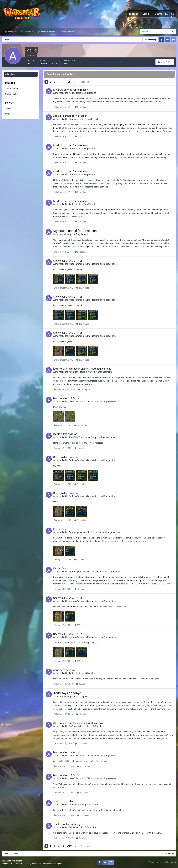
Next (69, 82)
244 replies (84, 389)
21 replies (81, 107)
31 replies (83, 815)
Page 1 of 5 (87, 82)
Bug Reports (90, 93)
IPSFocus (18, 861)
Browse (11, 32)
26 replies (82, 684)
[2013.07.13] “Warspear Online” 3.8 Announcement (82, 369)
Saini (71, 827)
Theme (18, 864)
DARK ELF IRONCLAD (65, 434)
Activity (28, 32)
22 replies (80, 560)
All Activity (10, 74)
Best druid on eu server (66, 457)
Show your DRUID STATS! (68, 261)
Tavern (94, 805)
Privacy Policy (31, 864)
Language (7, 864)
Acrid (56, 93)
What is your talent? (64, 801)
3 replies (81, 838)
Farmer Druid (61, 529)
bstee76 (73, 401)
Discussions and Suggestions (102, 264)
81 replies (80, 484)
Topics (8, 108)
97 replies (81, 744)
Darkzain (73, 460)
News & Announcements (100, 372)
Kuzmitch (73, 372)
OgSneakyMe (75, 726)
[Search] (146, 32)
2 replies (80, 137)
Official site (68, 32)
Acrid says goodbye (64, 670)
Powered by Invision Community (162, 862)
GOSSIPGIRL (75, 805)
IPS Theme (7, 861)
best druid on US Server (67, 398)
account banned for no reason (70, 116)
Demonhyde (75, 532)
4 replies (80, 448)
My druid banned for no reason (71, 90)
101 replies (81, 425)
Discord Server (48, 32)
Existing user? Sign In (140, 14)
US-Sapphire (90, 673)
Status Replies (12, 94)
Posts (8, 114)
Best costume (108, 437)
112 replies (83, 288)
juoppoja (73, 264)
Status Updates (12, 88)
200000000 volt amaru (80, 437)
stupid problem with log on (68, 824)
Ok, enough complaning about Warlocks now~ (79, 723)
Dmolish (73, 119)
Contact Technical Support (50, 864)
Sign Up (158, 14)
